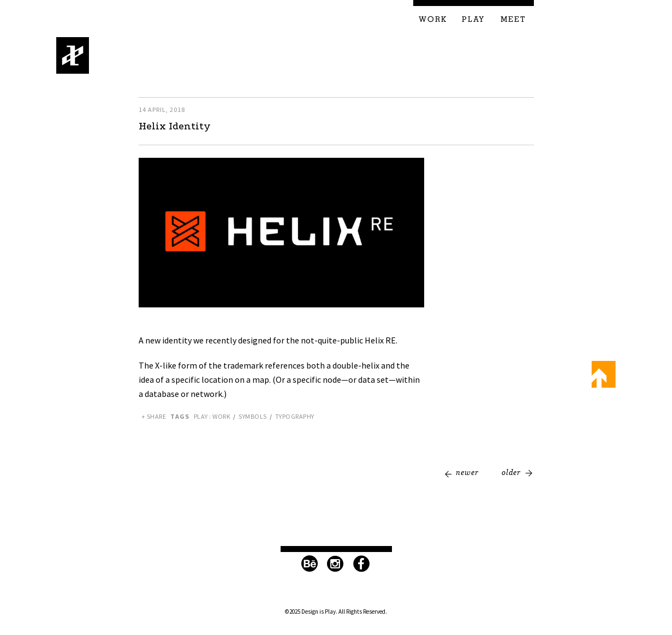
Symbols (253, 416)
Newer (467, 472)
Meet (513, 20)
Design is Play (73, 55)
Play (473, 20)
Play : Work (212, 416)
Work (433, 20)
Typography (295, 416)
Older (511, 472)
